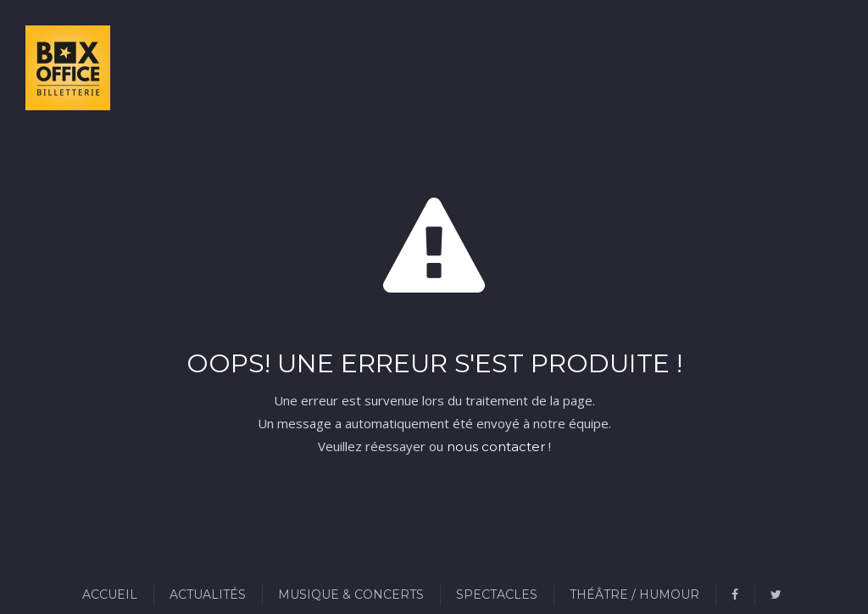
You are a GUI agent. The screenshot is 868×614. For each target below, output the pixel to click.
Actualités (208, 594)
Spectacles (497, 594)
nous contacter (496, 447)
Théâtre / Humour (634, 594)
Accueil (110, 594)
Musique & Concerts (351, 594)
